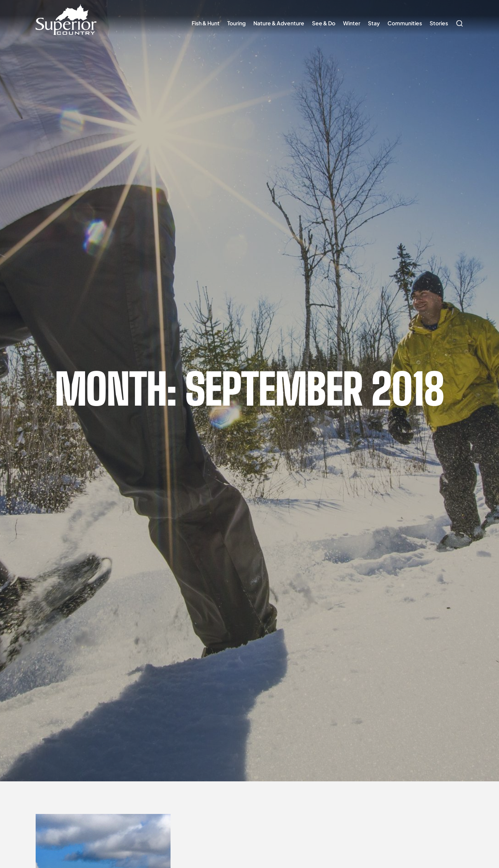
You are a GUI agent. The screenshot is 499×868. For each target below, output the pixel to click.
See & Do (324, 23)
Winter (352, 23)
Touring (236, 23)
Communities (405, 23)
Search (458, 20)
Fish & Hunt (206, 23)
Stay (374, 23)
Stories (439, 23)
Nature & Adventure (279, 23)
